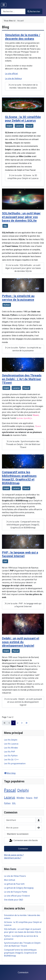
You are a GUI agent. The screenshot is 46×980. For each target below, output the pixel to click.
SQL (5, 226)
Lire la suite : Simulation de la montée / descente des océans (23, 86)
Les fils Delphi (11, 740)
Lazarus (19, 126)
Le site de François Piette (16, 892)
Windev (20, 798)
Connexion (23, 849)
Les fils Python (11, 756)
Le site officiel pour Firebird (17, 896)
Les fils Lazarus (11, 744)
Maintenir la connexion (18, 834)
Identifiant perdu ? (13, 858)
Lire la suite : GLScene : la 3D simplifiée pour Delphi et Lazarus (23, 177)
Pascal (29, 126)
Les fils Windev (11, 748)
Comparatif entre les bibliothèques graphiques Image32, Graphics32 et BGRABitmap (19, 478)
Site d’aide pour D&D (14, 900)
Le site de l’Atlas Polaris (15, 876)
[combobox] (13, 11)
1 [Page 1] (13, 723)
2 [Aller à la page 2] (18, 723)
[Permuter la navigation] (4, 5)
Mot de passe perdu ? (14, 855)
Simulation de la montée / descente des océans (23, 37)
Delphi (9, 126)
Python (7, 305)
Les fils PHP (10, 752)
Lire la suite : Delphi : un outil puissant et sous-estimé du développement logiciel (23, 702)
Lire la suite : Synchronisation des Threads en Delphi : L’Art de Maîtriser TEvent (23, 444)
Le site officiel (11, 74)
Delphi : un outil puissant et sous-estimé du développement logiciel (21, 642)
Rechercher (34, 11)
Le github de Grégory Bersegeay (19, 888)
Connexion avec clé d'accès (23, 841)
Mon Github (10, 880)
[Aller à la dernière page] (26, 723)
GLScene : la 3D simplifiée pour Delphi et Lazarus (23, 119)
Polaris (29, 798)
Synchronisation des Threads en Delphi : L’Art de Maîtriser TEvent (22, 379)
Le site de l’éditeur (13, 78)
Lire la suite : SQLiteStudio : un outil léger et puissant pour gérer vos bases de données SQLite (23, 268)
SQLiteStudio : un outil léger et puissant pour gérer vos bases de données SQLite (21, 217)
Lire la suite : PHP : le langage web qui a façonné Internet (23, 605)
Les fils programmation (15, 763)
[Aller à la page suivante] (22, 723)
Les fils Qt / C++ (11, 760)
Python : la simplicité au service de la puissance (18, 298)
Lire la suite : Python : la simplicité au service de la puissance (23, 349)
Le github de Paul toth (14, 884)
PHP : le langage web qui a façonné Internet (20, 554)
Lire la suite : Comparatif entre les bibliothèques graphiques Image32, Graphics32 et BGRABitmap (23, 525)
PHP (5, 561)
